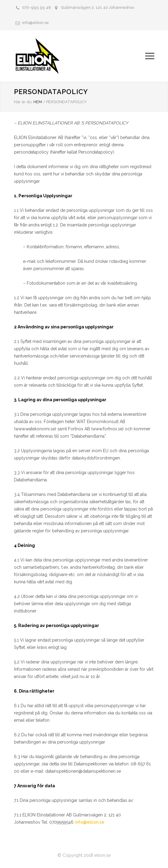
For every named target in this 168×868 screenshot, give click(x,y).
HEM (38, 102)
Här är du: (23, 102)
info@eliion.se (36, 23)
